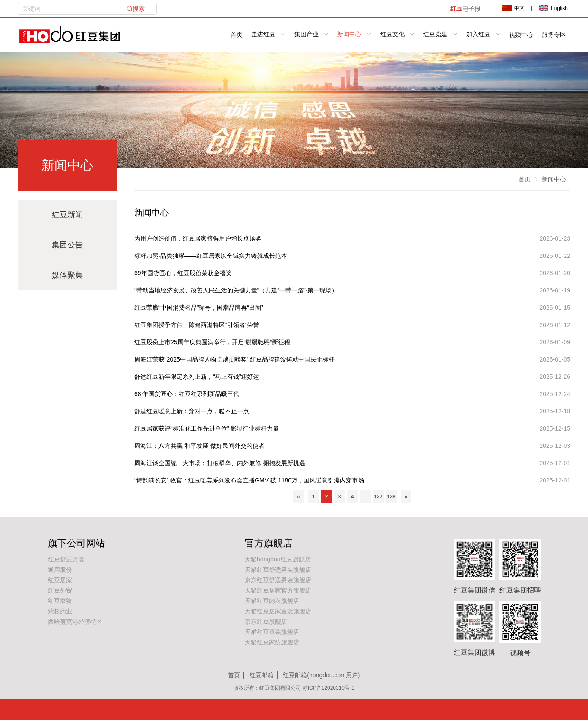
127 (378, 497)
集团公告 (67, 245)
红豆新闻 (67, 215)
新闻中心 (554, 179)
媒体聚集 (67, 275)
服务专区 (554, 35)
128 (391, 497)
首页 (237, 35)
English (553, 8)
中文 (513, 8)
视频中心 (521, 35)
